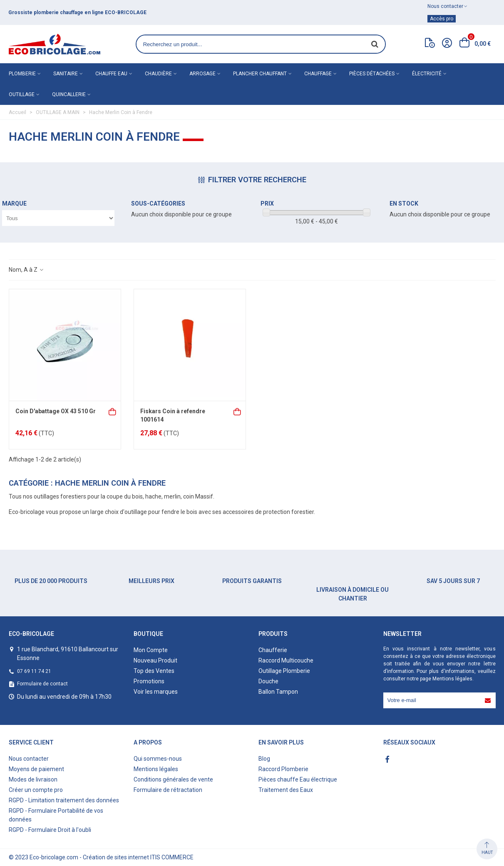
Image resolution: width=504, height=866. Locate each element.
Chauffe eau (111, 74)
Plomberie (22, 74)
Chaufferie (273, 650)
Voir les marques (156, 692)
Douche (268, 681)
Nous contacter (29, 759)
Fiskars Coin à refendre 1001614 (173, 415)
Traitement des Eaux (286, 790)
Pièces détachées (372, 74)
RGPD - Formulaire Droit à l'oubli (50, 830)
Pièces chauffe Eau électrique (298, 779)
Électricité (427, 74)
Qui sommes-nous (158, 759)
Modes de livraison (33, 779)
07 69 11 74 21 (34, 671)
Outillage (22, 94)
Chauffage (318, 74)
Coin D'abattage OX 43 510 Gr (56, 411)
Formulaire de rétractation (168, 790)
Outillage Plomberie (284, 671)
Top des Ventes (154, 671)
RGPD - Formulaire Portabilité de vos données (56, 815)
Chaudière (158, 74)
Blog (264, 759)
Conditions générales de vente (173, 779)
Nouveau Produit (155, 660)
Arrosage (202, 74)
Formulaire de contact (42, 684)
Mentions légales (452, 679)
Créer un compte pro (36, 790)
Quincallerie (69, 94)
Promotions (149, 681)
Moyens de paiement (36, 769)
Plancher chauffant (260, 74)
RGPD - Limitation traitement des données (64, 800)
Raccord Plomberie (283, 769)
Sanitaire (66, 74)
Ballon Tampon (278, 692)
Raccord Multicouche (286, 660)
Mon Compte (151, 650)
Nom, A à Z (27, 270)
